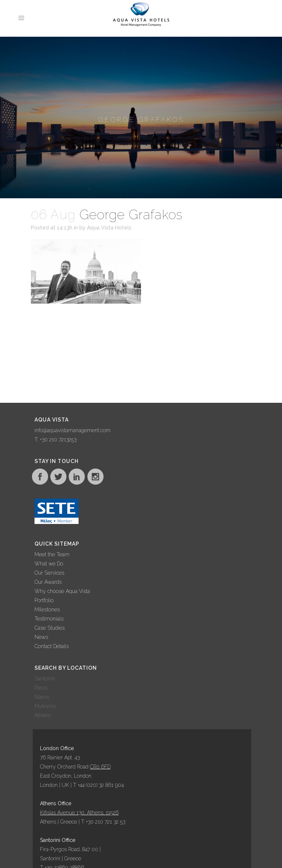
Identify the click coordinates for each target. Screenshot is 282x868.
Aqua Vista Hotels (109, 228)
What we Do (49, 564)
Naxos (42, 697)
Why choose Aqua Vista (62, 591)
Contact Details (52, 646)
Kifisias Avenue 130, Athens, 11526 (79, 813)
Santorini (45, 679)
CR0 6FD (100, 767)
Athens (43, 715)
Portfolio (44, 600)
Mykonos (45, 706)
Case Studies (50, 628)
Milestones (47, 610)
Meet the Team (52, 554)
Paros (41, 688)
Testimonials (49, 619)
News (41, 637)
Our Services (49, 573)
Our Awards (48, 582)
